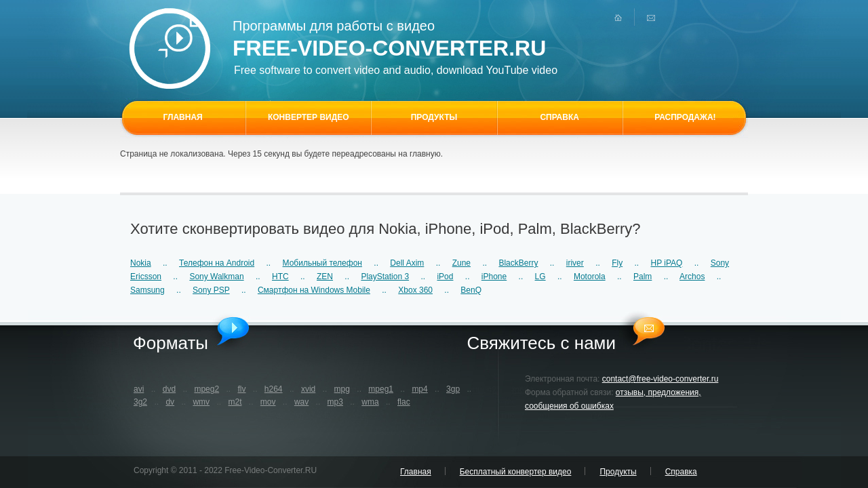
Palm (643, 277)
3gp (453, 389)
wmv (201, 402)
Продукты (618, 472)
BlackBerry (518, 263)
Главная (416, 472)
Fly (617, 263)
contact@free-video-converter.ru (660, 379)
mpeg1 (381, 389)
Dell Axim (407, 263)
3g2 (140, 402)
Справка (681, 472)
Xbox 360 (415, 290)
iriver (575, 263)
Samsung (147, 290)
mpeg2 (206, 389)
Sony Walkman (216, 277)
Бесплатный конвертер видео (516, 472)
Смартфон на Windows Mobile (314, 290)
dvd (169, 389)
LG (540, 277)
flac (404, 402)
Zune (461, 263)
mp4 (419, 389)
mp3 (335, 402)
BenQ (471, 290)
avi (139, 389)
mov (268, 402)
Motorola (590, 277)
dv (170, 402)
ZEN (325, 277)
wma (370, 402)
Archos (692, 277)
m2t (235, 402)
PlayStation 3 (385, 277)
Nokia (141, 263)
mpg (342, 389)
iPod (445, 277)
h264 (274, 389)
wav (301, 402)
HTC (280, 277)
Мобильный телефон (322, 263)
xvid (308, 389)
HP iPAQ (667, 263)
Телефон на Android (217, 263)
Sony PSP (211, 290)
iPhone (494, 277)
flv (241, 389)
